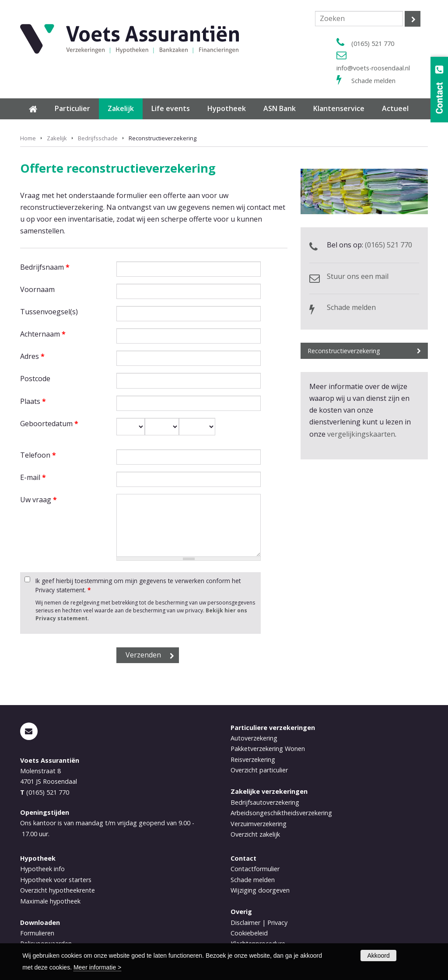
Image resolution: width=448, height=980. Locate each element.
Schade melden (373, 81)
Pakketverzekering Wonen (268, 749)
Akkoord (378, 956)
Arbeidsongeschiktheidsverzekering (281, 813)
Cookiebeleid (249, 933)
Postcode (35, 379)
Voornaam (37, 289)
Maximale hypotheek (50, 901)
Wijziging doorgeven (260, 890)
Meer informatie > (97, 967)
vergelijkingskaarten (361, 434)
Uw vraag (38, 500)
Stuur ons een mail (358, 276)
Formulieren (37, 933)
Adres (32, 356)
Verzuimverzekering (259, 824)
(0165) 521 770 (373, 43)
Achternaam (43, 334)
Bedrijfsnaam (45, 267)
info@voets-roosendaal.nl (373, 68)
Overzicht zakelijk (255, 834)
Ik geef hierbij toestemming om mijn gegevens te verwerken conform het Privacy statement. (138, 585)
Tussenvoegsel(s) (49, 312)
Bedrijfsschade (98, 138)
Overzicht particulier (259, 770)
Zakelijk (57, 138)
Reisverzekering (253, 759)
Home (28, 138)
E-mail (33, 477)
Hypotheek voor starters (56, 880)
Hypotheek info (42, 869)
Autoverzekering (254, 738)
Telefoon (38, 455)
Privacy (277, 923)
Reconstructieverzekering (344, 351)
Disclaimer (245, 923)
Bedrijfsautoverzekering (265, 802)
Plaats (33, 401)
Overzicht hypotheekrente (58, 890)
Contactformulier (255, 869)
